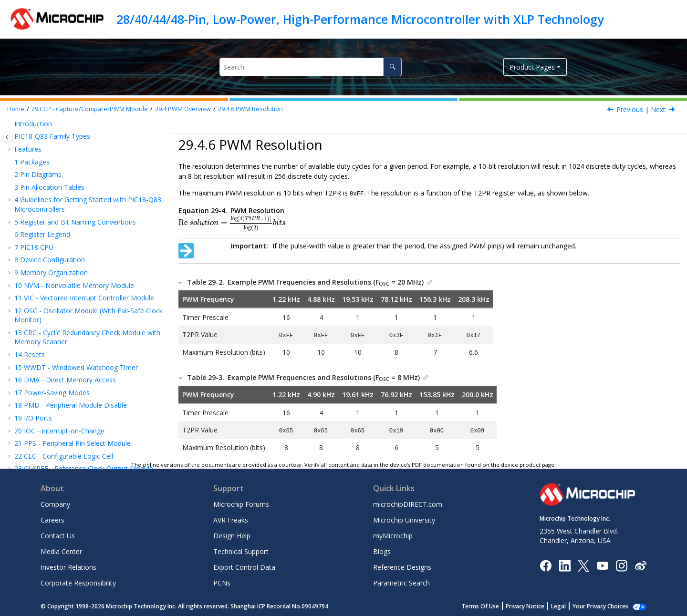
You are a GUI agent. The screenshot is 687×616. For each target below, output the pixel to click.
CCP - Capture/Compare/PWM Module (90, 109)
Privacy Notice (525, 605)
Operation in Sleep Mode (76, 240)
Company (55, 503)
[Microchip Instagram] (621, 564)
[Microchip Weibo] (640, 564)
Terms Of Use (480, 605)
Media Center (61, 550)
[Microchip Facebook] (546, 564)
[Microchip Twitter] (583, 564)
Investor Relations (68, 566)
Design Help (232, 534)
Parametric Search (401, 581)
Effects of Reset (62, 265)
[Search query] (310, 67)
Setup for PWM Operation (78, 176)
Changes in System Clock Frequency (93, 252)
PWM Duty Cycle (63, 214)
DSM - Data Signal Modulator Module (77, 382)
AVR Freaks (231, 518)
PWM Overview (183, 109)
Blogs (382, 550)
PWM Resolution (250, 109)
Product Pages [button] (532, 67)
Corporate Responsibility (78, 581)
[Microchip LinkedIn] (565, 564)
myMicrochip (393, 534)
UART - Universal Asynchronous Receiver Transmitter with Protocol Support (82, 399)
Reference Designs (402, 566)
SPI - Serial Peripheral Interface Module (79, 416)
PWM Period (57, 201)
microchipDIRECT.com (408, 503)
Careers (52, 518)
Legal (558, 605)
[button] (17, 125)
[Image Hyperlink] (602, 564)
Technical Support (241, 550)
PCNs (222, 581)
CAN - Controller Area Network (67, 442)
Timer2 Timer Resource (74, 189)
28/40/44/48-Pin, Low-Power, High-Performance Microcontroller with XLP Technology (360, 19)
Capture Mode (51, 125)
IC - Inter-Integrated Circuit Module (74, 429)
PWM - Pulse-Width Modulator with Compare (89, 325)
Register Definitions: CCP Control (79, 277)
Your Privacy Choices (600, 605)
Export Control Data (244, 566)
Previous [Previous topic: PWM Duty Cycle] (630, 109)
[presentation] (232, 223)
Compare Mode (53, 138)
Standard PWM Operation (77, 163)
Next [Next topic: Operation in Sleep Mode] (658, 109)
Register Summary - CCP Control (79, 290)
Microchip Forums (241, 503)
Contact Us (58, 534)
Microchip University (404, 518)
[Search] (392, 67)
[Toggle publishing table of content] (7, 137)
